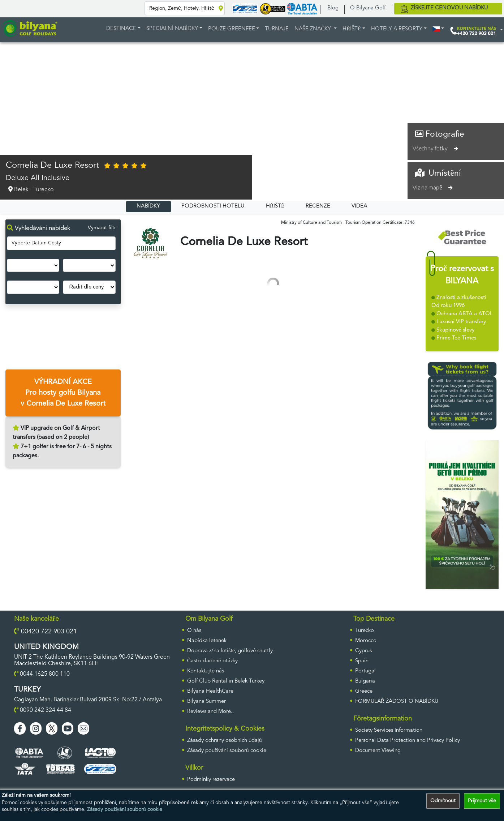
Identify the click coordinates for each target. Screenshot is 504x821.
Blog (333, 8)
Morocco (366, 641)
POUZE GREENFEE (232, 29)
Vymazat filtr (102, 228)
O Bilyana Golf (368, 8)
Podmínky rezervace (211, 780)
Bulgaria (365, 681)
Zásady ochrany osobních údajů (225, 741)
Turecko (365, 631)
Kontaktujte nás (206, 671)
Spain (362, 661)
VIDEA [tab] (359, 206)
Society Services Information (389, 730)
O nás (194, 631)
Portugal (365, 671)
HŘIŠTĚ (352, 29)
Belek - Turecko (30, 189)
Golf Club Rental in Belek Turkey (226, 681)
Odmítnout (443, 801)
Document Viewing (378, 751)
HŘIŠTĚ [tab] (275, 206)
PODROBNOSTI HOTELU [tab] (213, 206)
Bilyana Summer (206, 702)
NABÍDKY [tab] (148, 206)
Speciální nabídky (172, 29)
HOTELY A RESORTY (397, 29)
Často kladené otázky (212, 661)
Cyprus (363, 651)
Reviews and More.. (210, 712)
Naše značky (313, 29)
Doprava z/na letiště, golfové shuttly (230, 651)
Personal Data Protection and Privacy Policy (408, 741)
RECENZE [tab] (318, 206)
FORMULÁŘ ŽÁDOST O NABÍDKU (397, 702)
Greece (364, 691)
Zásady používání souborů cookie (125, 809)
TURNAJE (277, 29)
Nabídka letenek (207, 641)
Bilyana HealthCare (210, 691)
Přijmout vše (482, 801)
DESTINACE (121, 29)
